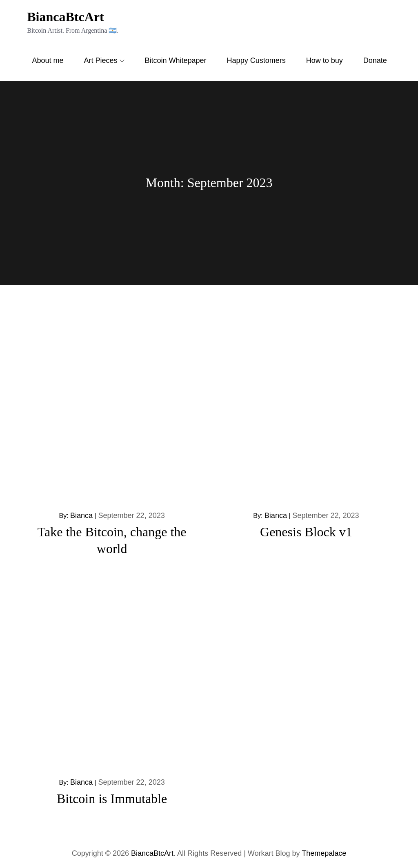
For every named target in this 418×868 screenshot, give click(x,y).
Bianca (81, 515)
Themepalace (324, 853)
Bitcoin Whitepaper (176, 60)
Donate (375, 60)
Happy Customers (256, 60)
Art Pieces (104, 60)
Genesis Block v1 (306, 532)
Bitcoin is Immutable (112, 799)
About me (48, 60)
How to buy (325, 60)
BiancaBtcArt (65, 17)
